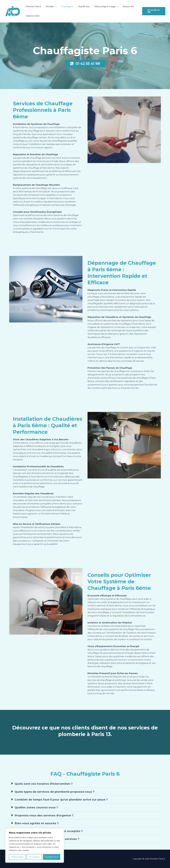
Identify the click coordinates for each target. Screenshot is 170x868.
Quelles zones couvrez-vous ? (37, 807)
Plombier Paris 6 (33, 7)
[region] (35, 846)
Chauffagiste (65, 7)
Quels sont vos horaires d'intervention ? (44, 784)
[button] (54, 7)
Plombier (49, 7)
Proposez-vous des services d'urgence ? (45, 815)
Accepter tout (52, 857)
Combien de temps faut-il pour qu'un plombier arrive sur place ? (63, 800)
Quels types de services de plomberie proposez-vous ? (56, 792)
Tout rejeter (34, 857)
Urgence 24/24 (32, 16)
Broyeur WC (123, 7)
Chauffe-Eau (80, 7)
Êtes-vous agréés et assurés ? (37, 823)
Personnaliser (17, 857)
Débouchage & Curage (101, 7)
